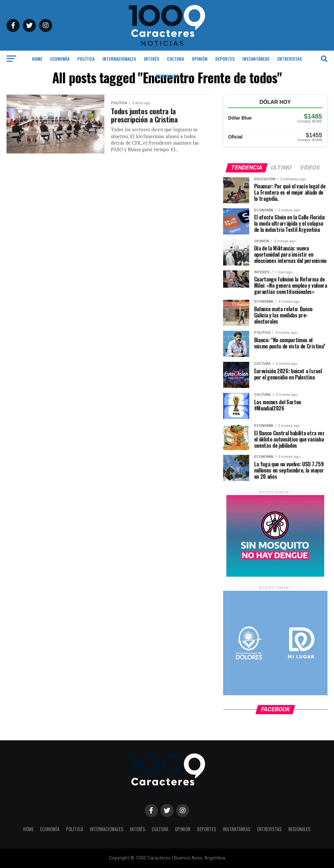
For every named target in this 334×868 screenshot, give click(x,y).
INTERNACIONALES (119, 59)
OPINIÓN (200, 59)
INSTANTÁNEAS (256, 59)
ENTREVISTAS (289, 59)
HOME (37, 59)
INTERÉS (152, 59)
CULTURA (175, 59)
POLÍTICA (86, 59)
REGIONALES (167, 76)
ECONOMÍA (60, 59)
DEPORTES (225, 59)
